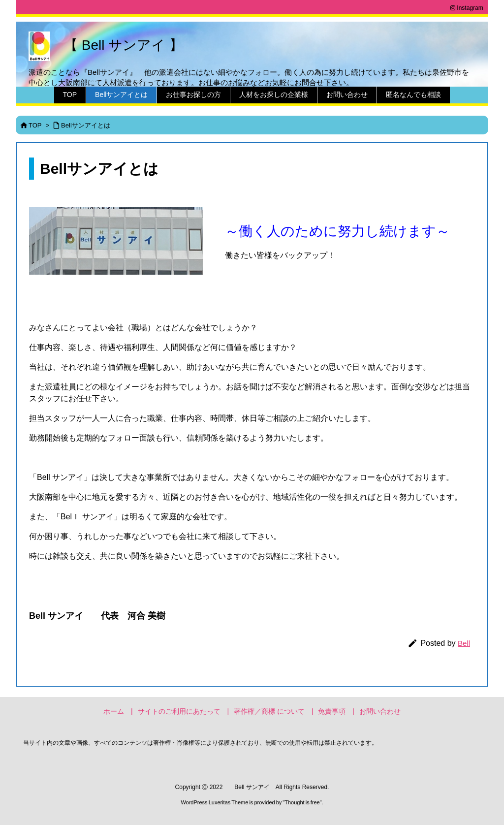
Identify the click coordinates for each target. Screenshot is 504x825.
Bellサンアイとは (86, 125)
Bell (464, 643)
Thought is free (302, 802)
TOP (35, 125)
